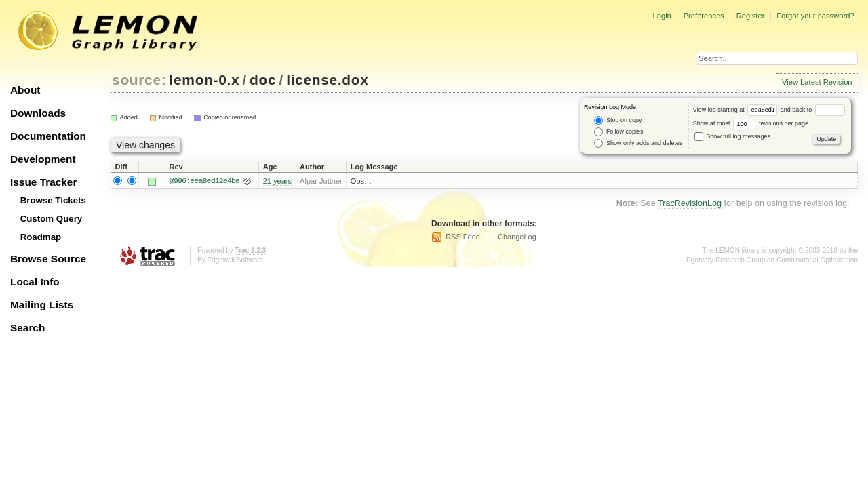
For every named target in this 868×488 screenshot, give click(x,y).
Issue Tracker (43, 182)
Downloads (38, 113)
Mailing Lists (42, 305)
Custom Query (52, 219)
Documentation (48, 136)
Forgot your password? (815, 16)
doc (263, 80)
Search (27, 328)
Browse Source (48, 259)
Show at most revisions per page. (752, 123)
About (25, 90)
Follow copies (618, 132)
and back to (813, 110)
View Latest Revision (817, 82)
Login (662, 16)
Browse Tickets (53, 200)
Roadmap (41, 237)
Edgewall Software (235, 261)
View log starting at (737, 110)
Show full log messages (732, 136)
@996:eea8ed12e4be (204, 181)
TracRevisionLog (690, 203)
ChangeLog (517, 237)
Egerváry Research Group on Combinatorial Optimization (772, 261)
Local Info (35, 282)
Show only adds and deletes (638, 143)
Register (751, 16)
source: (139, 80)
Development (43, 159)
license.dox (327, 80)
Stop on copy (618, 120)
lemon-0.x (205, 80)
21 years (277, 181)
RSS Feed (463, 237)
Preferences (704, 16)
